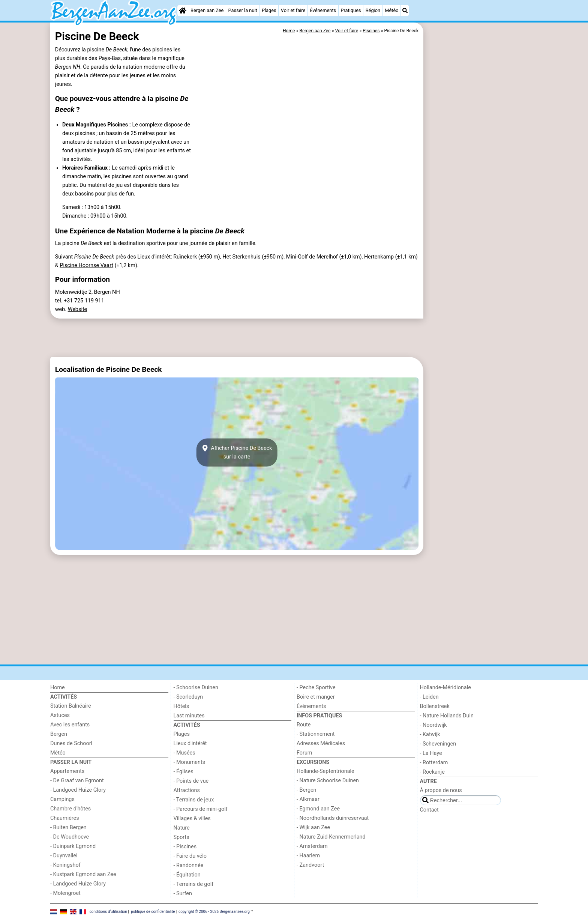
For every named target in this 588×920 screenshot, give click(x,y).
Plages (269, 10)
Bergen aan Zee (207, 10)
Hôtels (181, 706)
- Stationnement (316, 734)
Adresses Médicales (321, 743)
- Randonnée (189, 865)
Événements (323, 10)
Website (78, 309)
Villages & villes (192, 819)
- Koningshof (65, 865)
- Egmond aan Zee (318, 809)
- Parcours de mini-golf (201, 809)
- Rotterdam (434, 763)
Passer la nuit (243, 10)
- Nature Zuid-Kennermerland (331, 837)
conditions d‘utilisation (108, 912)
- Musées (184, 753)
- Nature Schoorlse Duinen (328, 781)
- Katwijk (430, 734)
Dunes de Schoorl (71, 743)
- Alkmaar (308, 799)
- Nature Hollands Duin (447, 716)
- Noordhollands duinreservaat (333, 818)
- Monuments (190, 762)
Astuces (60, 715)
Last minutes (189, 716)
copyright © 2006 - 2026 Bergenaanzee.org (214, 912)
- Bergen (307, 790)
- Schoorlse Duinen (196, 688)
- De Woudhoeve (70, 837)
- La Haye (431, 753)
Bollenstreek (435, 706)
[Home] (183, 11)
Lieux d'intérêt (190, 743)
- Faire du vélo (190, 856)
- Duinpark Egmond (73, 846)
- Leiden (429, 697)
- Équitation (187, 875)
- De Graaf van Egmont (77, 781)
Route (304, 725)
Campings (62, 799)
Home (58, 688)
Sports (181, 837)
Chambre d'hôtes (70, 809)
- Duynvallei (64, 856)
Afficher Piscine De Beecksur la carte (237, 452)
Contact (429, 810)
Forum (304, 753)
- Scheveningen (438, 744)
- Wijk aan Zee (313, 828)
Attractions (187, 790)
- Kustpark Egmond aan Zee (83, 874)
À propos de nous (441, 790)
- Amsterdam (312, 846)
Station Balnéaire (71, 706)
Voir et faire (293, 10)
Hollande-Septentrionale (325, 771)
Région (373, 10)
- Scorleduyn (188, 697)
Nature (182, 828)
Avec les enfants (70, 725)
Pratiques (351, 10)
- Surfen (183, 894)
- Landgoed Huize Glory (78, 790)
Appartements (67, 771)
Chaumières (65, 818)
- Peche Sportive (316, 688)
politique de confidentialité (153, 912)
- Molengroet (65, 893)
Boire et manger (316, 697)
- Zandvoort (310, 865)
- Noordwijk (433, 725)
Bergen (59, 734)
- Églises (184, 772)
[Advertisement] (481, 195)
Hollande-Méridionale (445, 688)
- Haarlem (308, 856)
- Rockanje (432, 772)
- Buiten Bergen (68, 828)
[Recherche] (405, 11)
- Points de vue (191, 781)
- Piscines (185, 847)
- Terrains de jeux (194, 800)
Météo (391, 10)
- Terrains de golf (194, 884)
